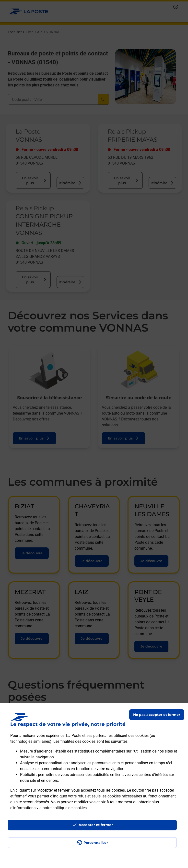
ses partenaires (100, 736)
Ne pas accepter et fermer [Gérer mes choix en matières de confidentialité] (157, 715)
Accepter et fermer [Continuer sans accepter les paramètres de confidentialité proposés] (96, 825)
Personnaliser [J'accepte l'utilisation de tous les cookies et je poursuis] (96, 843)
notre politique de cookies (65, 808)
